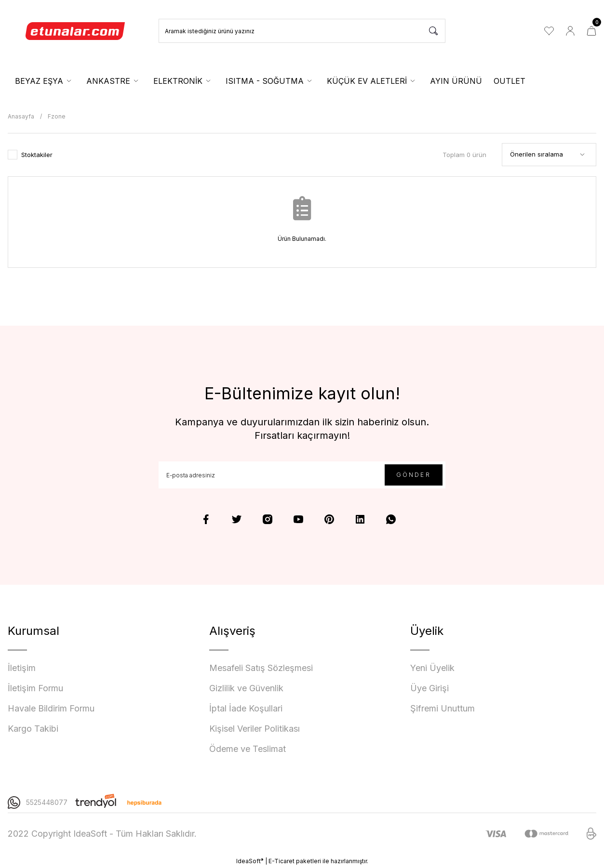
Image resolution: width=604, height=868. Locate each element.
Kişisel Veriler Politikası (255, 729)
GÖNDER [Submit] (414, 475)
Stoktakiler (37, 155)
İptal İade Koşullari (246, 708)
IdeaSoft (250, 861)
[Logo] (76, 31)
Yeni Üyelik (432, 668)
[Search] (302, 31)
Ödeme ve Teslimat (248, 749)
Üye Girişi (430, 688)
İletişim (22, 668)
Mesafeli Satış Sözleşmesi (261, 668)
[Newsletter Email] (302, 475)
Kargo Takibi (33, 729)
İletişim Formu (35, 688)
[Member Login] (570, 31)
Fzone (57, 116)
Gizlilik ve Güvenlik (246, 688)
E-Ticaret (282, 861)
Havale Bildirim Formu (51, 708)
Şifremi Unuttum (443, 708)
